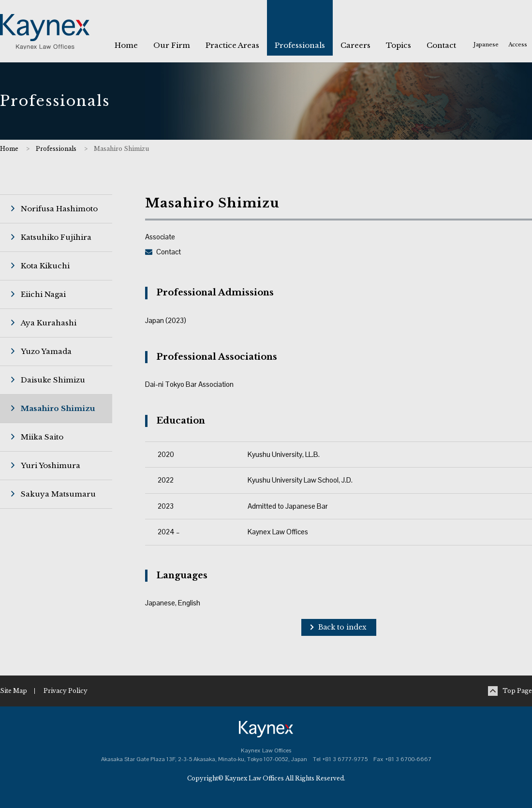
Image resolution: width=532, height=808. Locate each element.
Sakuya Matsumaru (58, 494)
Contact (169, 252)
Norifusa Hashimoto (59, 209)
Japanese (486, 44)
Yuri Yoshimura (51, 465)
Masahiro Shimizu (58, 408)
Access (518, 44)
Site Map (14, 691)
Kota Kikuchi (45, 266)
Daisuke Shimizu (53, 380)
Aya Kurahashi (49, 323)
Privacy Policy (66, 691)
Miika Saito (42, 437)
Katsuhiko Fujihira (56, 237)
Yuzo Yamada (46, 351)
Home (9, 149)
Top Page (517, 691)
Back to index (342, 627)
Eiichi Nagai (43, 294)
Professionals (56, 149)
